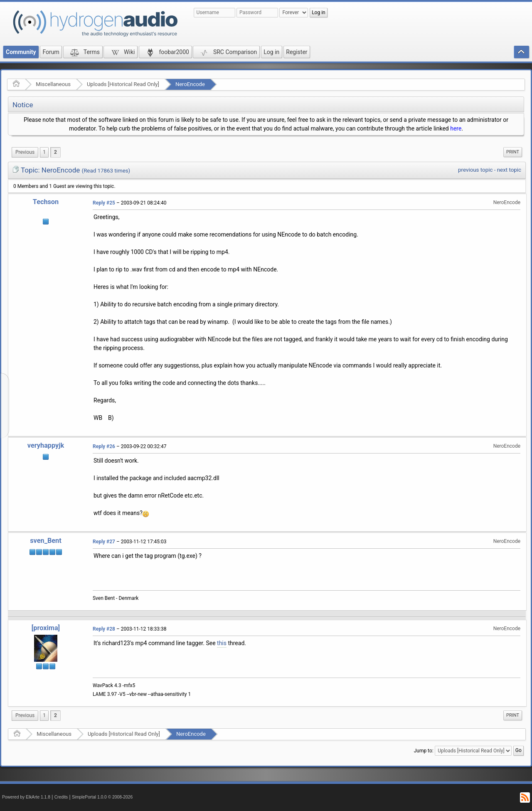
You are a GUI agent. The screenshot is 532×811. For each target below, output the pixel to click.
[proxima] (46, 628)
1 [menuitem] (44, 152)
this (222, 643)
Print (513, 152)
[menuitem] (25, 152)
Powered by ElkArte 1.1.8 (26, 797)
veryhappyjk (46, 445)
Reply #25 (104, 203)
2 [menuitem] (55, 152)
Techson (46, 202)
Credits (61, 797)
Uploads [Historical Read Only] (123, 84)
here (456, 128)
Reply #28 (104, 629)
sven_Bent (46, 541)
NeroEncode (190, 84)
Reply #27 (104, 542)
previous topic (475, 170)
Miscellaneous (53, 84)
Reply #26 (104, 446)
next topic (509, 170)
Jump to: (424, 751)
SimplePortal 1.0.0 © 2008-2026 (102, 797)
